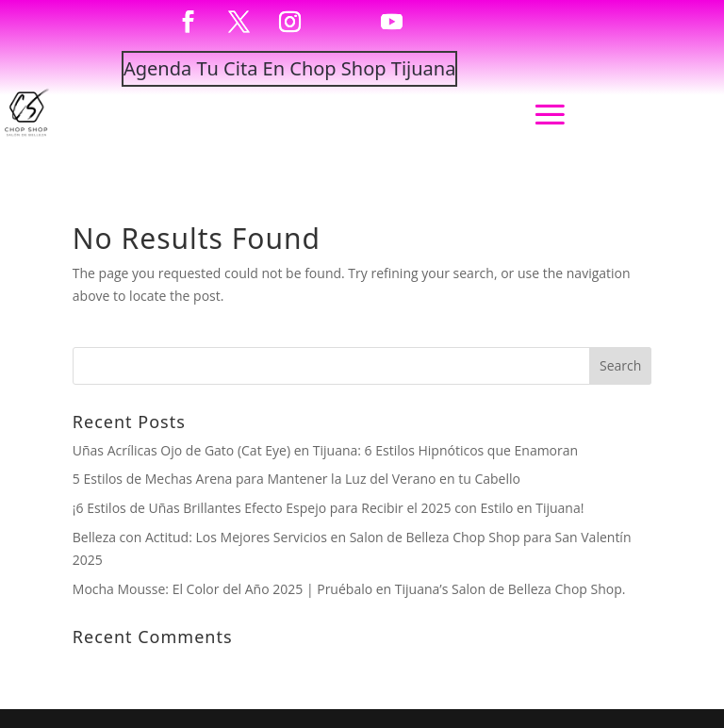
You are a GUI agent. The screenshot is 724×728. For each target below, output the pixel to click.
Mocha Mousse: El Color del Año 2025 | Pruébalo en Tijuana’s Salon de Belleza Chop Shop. (349, 589)
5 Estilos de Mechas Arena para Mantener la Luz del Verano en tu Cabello (296, 479)
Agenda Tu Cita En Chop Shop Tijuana (289, 68)
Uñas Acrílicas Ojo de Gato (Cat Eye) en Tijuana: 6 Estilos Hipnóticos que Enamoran (325, 450)
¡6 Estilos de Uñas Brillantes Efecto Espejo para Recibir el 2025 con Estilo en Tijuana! (329, 508)
